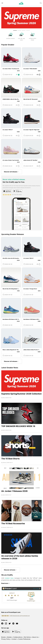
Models (9, 637)
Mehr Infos (37, 588)
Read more (6, 583)
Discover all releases (12, 172)
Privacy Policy (6, 639)
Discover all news (11, 570)
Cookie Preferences (24, 639)
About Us (35, 637)
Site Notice (27, 637)
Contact (14, 639)
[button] (15, 30)
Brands (3, 637)
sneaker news (9, 578)
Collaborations (18, 637)
